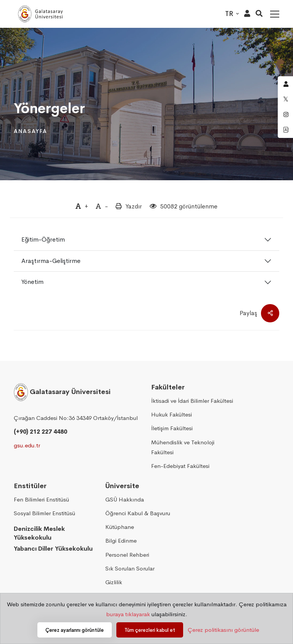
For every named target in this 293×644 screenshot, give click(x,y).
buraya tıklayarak (128, 614)
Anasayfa (31, 131)
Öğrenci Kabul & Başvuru (138, 513)
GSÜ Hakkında (125, 499)
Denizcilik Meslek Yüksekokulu (39, 533)
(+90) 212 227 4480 (40, 432)
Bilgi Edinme (121, 541)
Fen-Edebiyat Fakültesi (180, 466)
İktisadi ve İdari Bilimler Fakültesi (192, 401)
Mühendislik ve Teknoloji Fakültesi (183, 447)
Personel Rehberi (127, 555)
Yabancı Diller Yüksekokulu (53, 549)
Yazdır (134, 206)
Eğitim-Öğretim (43, 239)
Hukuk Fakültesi (171, 414)
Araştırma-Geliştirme (51, 261)
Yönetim (32, 282)
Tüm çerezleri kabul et (150, 630)
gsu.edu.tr (27, 445)
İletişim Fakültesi (172, 428)
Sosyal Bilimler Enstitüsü (44, 513)
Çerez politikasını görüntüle (223, 630)
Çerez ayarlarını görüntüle (75, 630)
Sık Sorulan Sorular (130, 568)
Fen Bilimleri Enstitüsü (41, 499)
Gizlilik (114, 582)
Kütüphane (120, 527)
